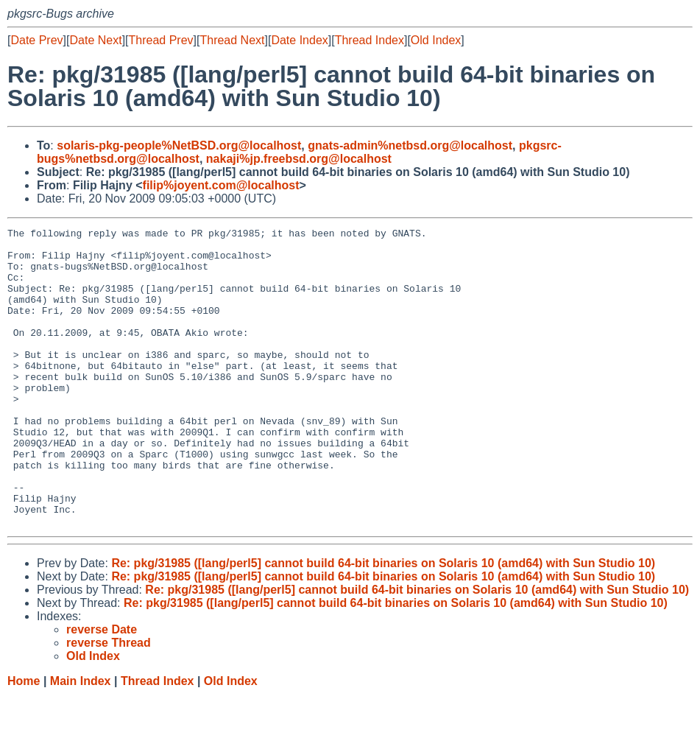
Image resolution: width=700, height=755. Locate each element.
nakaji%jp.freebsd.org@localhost (299, 159)
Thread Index (370, 40)
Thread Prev (161, 40)
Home (24, 741)
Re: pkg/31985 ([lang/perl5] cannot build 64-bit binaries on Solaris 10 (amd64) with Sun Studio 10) (383, 623)
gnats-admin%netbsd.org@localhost (410, 145)
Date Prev (36, 40)
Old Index (436, 40)
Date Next (95, 40)
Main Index (81, 741)
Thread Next (232, 40)
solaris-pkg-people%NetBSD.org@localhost (179, 145)
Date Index (299, 40)
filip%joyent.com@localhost (221, 185)
